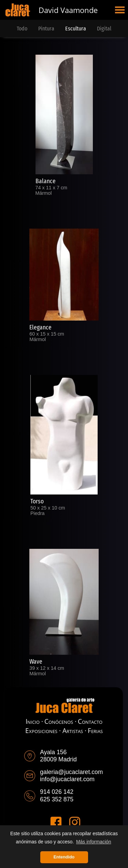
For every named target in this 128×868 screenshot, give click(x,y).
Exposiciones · (43, 730)
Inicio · (34, 721)
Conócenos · (60, 721)
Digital (104, 29)
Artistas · (74, 730)
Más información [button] (94, 842)
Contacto (90, 721)
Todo (22, 29)
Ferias (95, 730)
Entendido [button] (64, 857)
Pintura (46, 29)
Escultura (76, 29)
